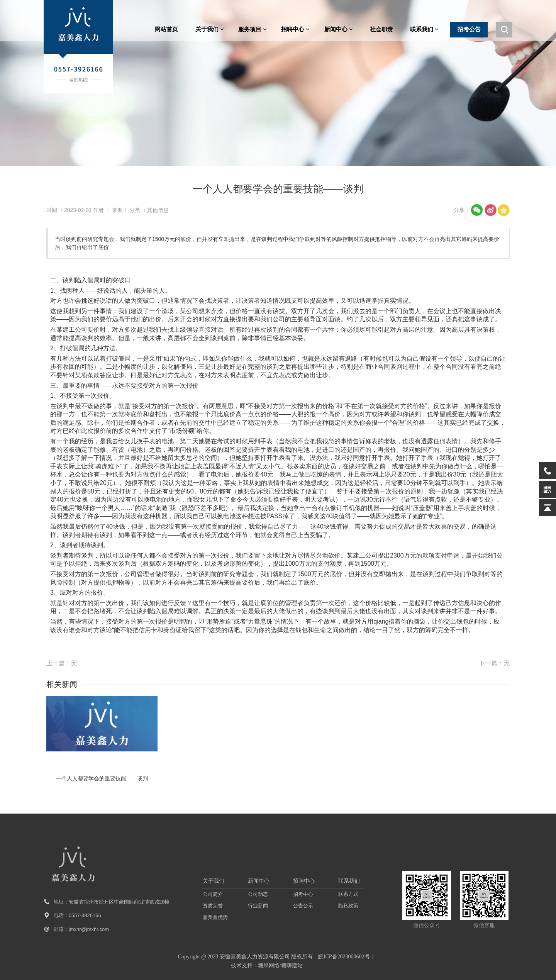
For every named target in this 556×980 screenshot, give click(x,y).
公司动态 (258, 894)
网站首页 (166, 29)
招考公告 (469, 29)
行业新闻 (258, 906)
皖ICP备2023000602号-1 (346, 957)
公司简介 (213, 894)
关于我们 (210, 29)
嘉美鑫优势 (215, 917)
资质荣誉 (213, 906)
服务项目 (253, 29)
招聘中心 (295, 29)
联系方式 (348, 894)
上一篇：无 (62, 663)
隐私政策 (348, 906)
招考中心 (303, 894)
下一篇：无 (494, 663)
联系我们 (424, 29)
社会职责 (381, 29)
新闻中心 (339, 29)
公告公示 (303, 906)
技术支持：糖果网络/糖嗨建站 (267, 966)
